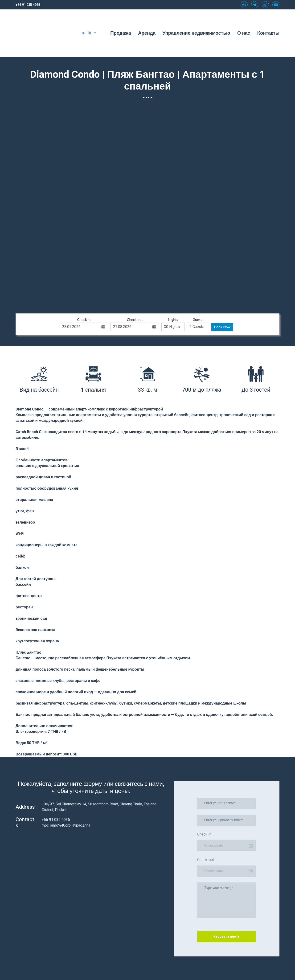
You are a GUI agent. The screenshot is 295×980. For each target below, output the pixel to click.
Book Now (222, 327)
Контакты (268, 33)
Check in (84, 320)
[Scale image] (148, 203)
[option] (87, 33)
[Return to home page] (44, 33)
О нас (244, 33)
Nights (173, 320)
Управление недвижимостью (196, 33)
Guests (198, 320)
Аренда (147, 33)
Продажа (121, 33)
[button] (244, 5)
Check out (135, 320)
